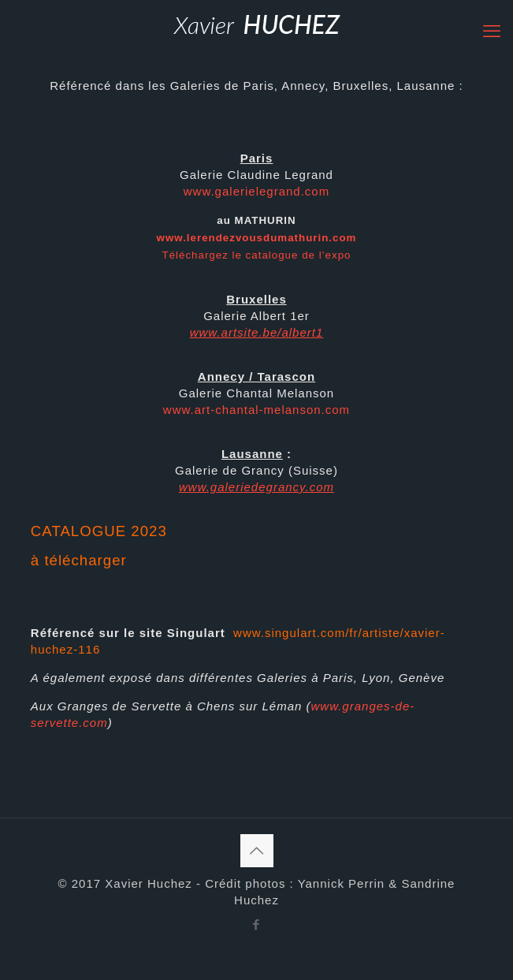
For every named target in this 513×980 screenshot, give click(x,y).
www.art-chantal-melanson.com (256, 410)
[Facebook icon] (256, 924)
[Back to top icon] (257, 851)
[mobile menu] (492, 32)
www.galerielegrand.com (256, 191)
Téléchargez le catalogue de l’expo (257, 255)
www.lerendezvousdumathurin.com (257, 238)
